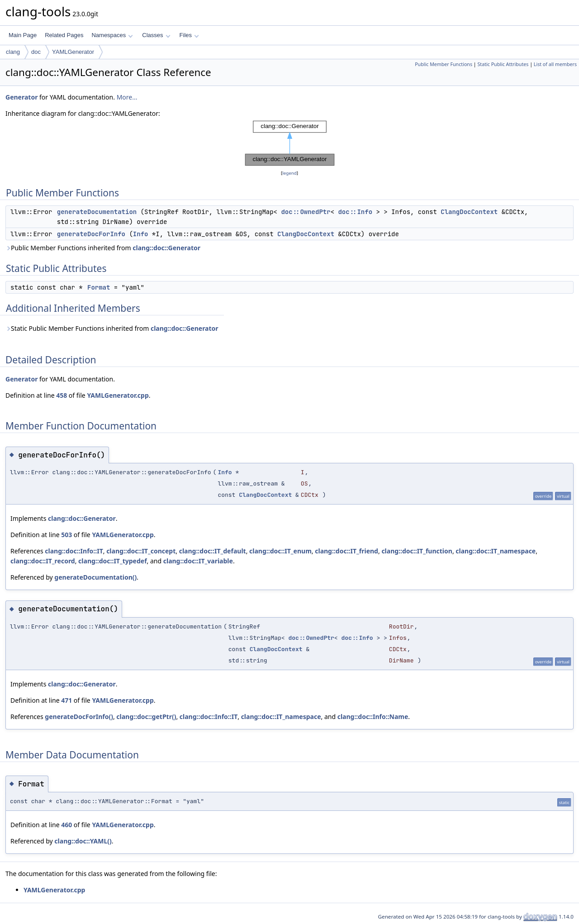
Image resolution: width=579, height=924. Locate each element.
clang (13, 52)
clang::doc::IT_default (213, 551)
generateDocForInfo (91, 234)
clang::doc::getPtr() (146, 717)
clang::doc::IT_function (417, 551)
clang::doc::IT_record (43, 561)
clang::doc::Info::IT (74, 551)
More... (127, 97)
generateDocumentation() (95, 577)
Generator (21, 97)
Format (99, 287)
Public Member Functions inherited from (103, 248)
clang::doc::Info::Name (373, 717)
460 (66, 825)
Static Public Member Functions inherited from (112, 328)
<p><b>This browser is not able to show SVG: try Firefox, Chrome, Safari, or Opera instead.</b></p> (290, 143)
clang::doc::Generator (166, 248)
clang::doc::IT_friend (346, 551)
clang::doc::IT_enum (280, 551)
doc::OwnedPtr (306, 212)
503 (66, 535)
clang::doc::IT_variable (198, 561)
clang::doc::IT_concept (141, 551)
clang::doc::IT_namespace (496, 551)
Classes (156, 35)
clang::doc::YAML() (83, 841)
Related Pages (64, 35)
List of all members (555, 64)
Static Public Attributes (503, 64)
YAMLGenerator (73, 52)
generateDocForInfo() (79, 717)
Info (141, 234)
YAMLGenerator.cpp (118, 395)
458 (62, 395)
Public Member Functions (444, 64)
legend (289, 173)
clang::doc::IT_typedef (112, 561)
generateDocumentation (97, 212)
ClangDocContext (469, 212)
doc (36, 52)
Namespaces (112, 35)
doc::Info (355, 212)
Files (189, 35)
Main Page (23, 35)
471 (66, 700)
